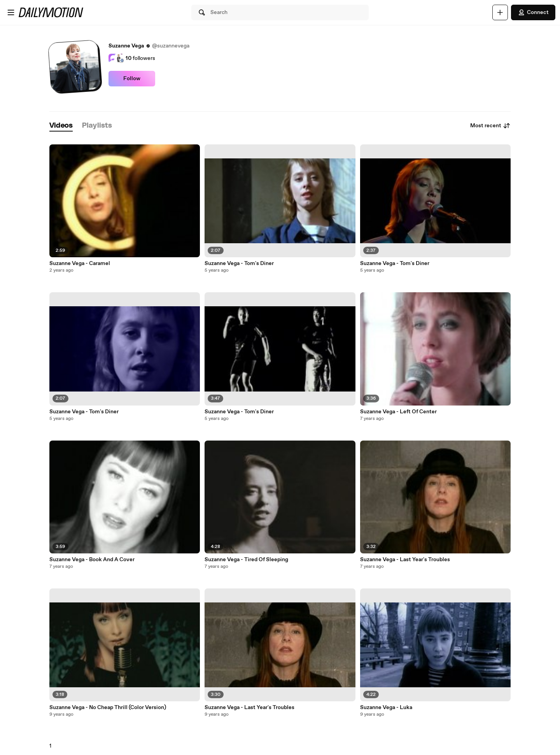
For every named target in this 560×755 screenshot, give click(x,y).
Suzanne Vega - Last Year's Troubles (249, 708)
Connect (533, 12)
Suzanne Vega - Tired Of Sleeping (246, 560)
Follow (132, 79)
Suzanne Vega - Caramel (80, 263)
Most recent (490, 126)
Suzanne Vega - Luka (386, 708)
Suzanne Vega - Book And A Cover (92, 560)
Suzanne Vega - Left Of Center (398, 412)
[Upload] (500, 12)
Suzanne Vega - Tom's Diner (84, 412)
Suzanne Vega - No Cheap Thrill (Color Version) (108, 708)
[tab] (61, 126)
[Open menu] (11, 12)
